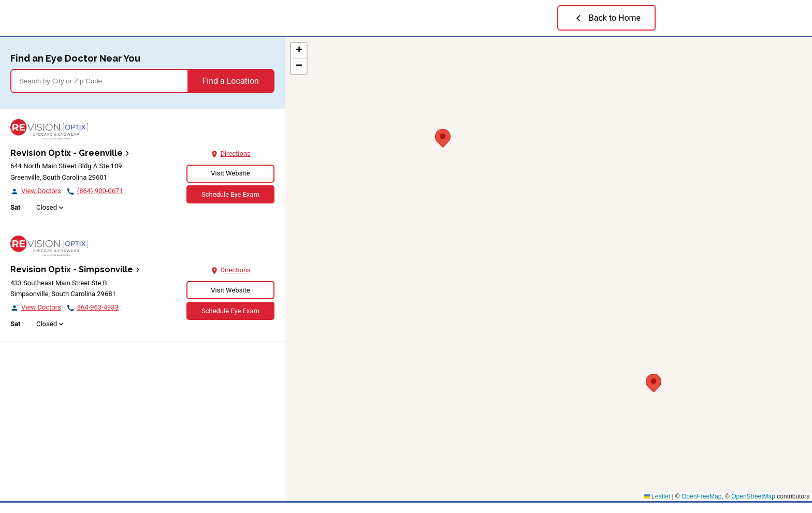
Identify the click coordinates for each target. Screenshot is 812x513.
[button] (443, 137)
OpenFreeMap (701, 496)
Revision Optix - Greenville (67, 153)
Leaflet (657, 496)
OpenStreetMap (753, 496)
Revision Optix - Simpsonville (72, 269)
